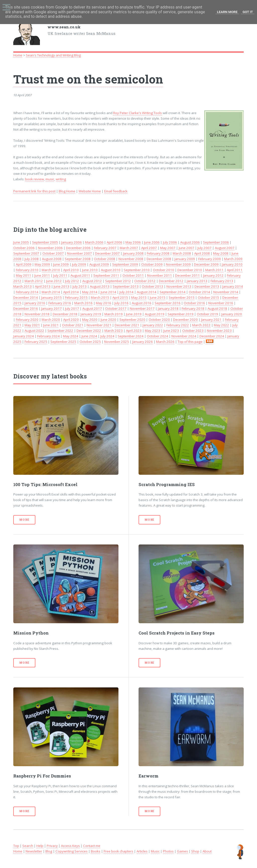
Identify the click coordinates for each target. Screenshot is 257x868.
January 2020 (232, 314)
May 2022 (221, 325)
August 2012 (92, 281)
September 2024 (131, 336)
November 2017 (142, 308)
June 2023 (171, 331)
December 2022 (89, 331)
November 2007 (79, 253)
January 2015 (51, 297)
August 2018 (217, 308)
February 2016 (60, 303)
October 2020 (159, 320)
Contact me (92, 846)
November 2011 (159, 275)
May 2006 (133, 242)
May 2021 (32, 325)
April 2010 (71, 270)
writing (61, 179)
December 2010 (190, 270)
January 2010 (232, 264)
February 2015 (76, 297)
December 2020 (185, 320)
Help (40, 846)
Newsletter (34, 851)
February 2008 (158, 253)
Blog (49, 851)
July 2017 (72, 308)
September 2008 (78, 259)
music (50, 179)
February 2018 (193, 308)
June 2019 (134, 314)
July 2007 (205, 248)
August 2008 (52, 259)
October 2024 (157, 336)
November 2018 (37, 314)
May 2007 (168, 248)
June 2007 (186, 248)
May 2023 (152, 331)
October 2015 (208, 297)
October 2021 (73, 325)
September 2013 (126, 286)
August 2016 (142, 303)
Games (182, 851)
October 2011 (133, 275)
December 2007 (107, 253)
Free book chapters (118, 851)
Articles (142, 851)
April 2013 (43, 286)
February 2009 (210, 259)
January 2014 (233, 286)
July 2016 (121, 303)
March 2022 (201, 325)
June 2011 (42, 275)
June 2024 (89, 336)
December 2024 (212, 336)
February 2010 (27, 270)
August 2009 (99, 264)
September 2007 (26, 253)
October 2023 (193, 331)
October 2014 (199, 292)
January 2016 (35, 303)
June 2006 (152, 242)
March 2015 (100, 297)
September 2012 (118, 281)
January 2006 (72, 242)
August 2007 (225, 248)
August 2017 (92, 308)
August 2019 (155, 314)
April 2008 (202, 253)
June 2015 (158, 297)
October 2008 (105, 259)
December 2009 (206, 264)
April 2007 (149, 248)
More (24, 520)
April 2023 (134, 331)
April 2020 (71, 320)
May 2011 (23, 275)
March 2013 (22, 286)
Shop (195, 851)
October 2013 (152, 286)
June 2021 (51, 325)
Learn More (227, 12)
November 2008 (131, 259)
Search (28, 846)
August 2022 (34, 331)
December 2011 (187, 275)
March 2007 (129, 248)
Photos (168, 851)
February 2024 (48, 336)
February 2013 (222, 281)
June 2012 (54, 281)
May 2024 (71, 336)
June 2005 (21, 242)
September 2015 (182, 297)
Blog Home (67, 191)
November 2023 (219, 331)
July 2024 (107, 336)
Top (16, 846)
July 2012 (72, 281)
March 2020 (51, 320)
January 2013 (197, 281)
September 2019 (181, 314)
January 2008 (133, 253)
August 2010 (111, 270)
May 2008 (221, 253)
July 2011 (60, 275)
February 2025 (36, 342)
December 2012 (171, 281)
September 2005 (45, 242)
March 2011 (214, 270)
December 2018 (65, 314)
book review (35, 179)
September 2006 (216, 242)
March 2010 (51, 270)
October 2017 (116, 308)
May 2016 (104, 303)
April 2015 (120, 297)
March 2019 (114, 314)
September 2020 (132, 320)
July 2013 (80, 286)
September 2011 (106, 275)
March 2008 (182, 253)
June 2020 (108, 320)
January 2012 (213, 275)
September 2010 (137, 270)
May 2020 (90, 320)
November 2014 (226, 292)
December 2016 (26, 308)
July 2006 (170, 242)
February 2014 (27, 292)
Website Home (90, 191)
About (207, 851)
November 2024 (184, 336)
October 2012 (145, 281)
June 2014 (108, 292)
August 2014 (147, 292)
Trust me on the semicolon (88, 79)
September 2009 (125, 264)
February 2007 (105, 248)
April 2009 (24, 264)
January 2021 (211, 320)
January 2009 (185, 259)
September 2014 (173, 292)
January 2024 (24, 336)
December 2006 (78, 248)
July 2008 (32, 259)
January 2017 (51, 308)
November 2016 (221, 303)
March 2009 (233, 259)
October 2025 (90, 342)
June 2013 (61, 286)
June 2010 (90, 270)
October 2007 (53, 253)
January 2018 (168, 308)
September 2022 (60, 331)
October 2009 (152, 264)
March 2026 (165, 342)
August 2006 (190, 242)
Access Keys (70, 846)
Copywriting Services (72, 851)
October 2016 (194, 303)
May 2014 (90, 292)
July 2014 (126, 292)
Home (18, 55)
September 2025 (63, 342)
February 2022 (178, 325)
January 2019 (91, 314)
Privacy (52, 846)
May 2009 (42, 264)
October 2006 (24, 248)
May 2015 (139, 297)
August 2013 (100, 286)
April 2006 (114, 242)
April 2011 (235, 270)
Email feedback (116, 191)
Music (155, 851)
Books (96, 851)
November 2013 (179, 286)
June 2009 (61, 264)
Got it (248, 12)
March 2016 (83, 303)
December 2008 (159, 259)
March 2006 (94, 242)
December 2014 (26, 297)
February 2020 (27, 320)
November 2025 (117, 342)
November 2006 (50, 248)
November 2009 (178, 264)
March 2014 (51, 292)
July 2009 (79, 264)
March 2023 (114, 331)
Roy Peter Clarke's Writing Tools (138, 113)
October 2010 (164, 270)
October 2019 (207, 314)
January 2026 (143, 342)
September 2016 (168, 303)
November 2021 (99, 325)
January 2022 (153, 325)
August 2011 (80, 275)
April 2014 (71, 292)
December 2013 (207, 286)
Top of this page (190, 342)
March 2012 (34, 281)
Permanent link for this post (34, 191)
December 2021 (127, 325)
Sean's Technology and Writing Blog (53, 55)
